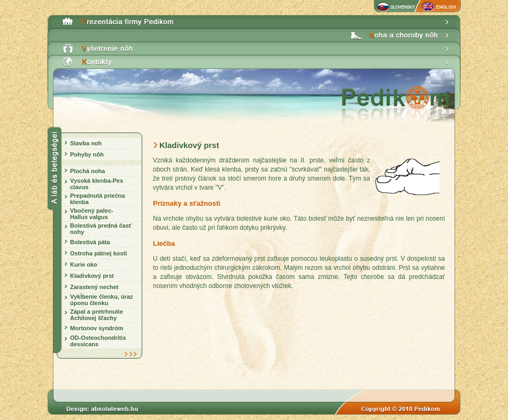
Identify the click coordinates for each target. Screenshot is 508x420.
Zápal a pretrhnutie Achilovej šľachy (97, 315)
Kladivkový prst (92, 276)
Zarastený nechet (94, 287)
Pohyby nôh (87, 154)
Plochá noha (87, 171)
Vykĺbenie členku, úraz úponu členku (102, 300)
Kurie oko (84, 265)
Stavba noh (86, 143)
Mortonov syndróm (97, 328)
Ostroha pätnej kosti (98, 253)
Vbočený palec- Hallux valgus (92, 214)
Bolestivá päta (90, 242)
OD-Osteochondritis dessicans (98, 341)
